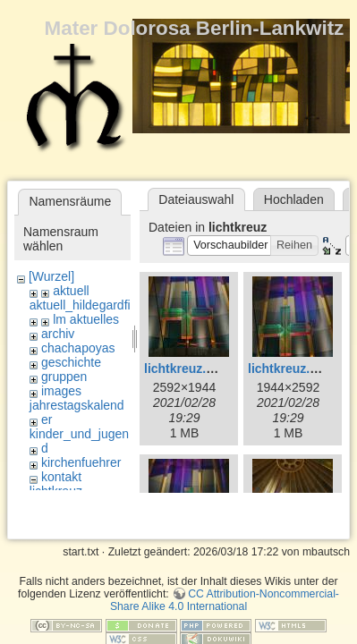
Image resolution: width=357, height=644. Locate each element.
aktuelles (94, 319)
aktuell (71, 291)
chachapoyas (78, 348)
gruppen (64, 377)
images (61, 391)
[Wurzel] (51, 276)
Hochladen (294, 199)
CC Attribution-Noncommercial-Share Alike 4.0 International (225, 570)
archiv (58, 334)
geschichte (71, 362)
